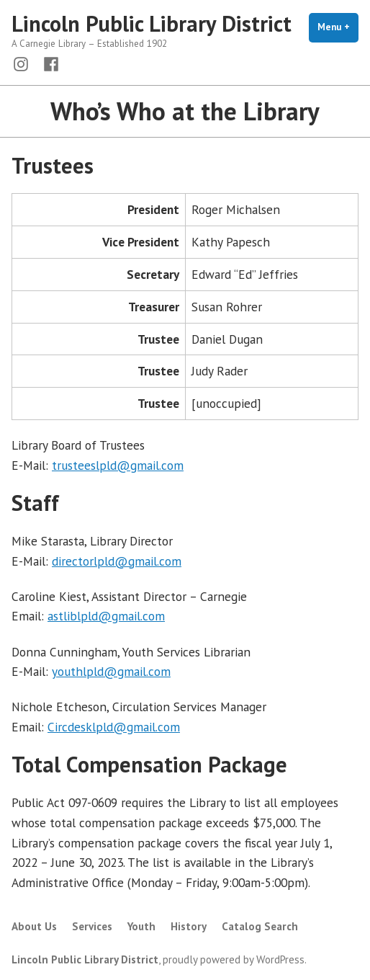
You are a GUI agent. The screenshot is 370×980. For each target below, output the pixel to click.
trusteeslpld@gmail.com (118, 465)
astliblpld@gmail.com (106, 616)
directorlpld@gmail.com (117, 561)
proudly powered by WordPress (234, 959)
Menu (338, 27)
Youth (141, 926)
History (189, 926)
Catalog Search (260, 926)
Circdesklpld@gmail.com (114, 727)
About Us (34, 926)
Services (92, 926)
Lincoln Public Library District (152, 23)
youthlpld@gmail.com (111, 671)
